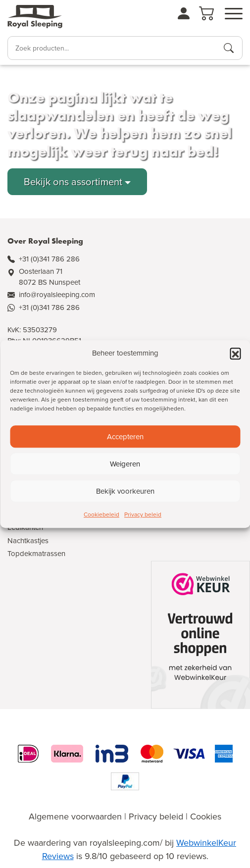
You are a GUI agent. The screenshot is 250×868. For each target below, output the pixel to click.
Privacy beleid (143, 514)
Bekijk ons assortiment (73, 182)
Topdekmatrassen (36, 554)
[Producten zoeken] (229, 48)
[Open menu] (234, 14)
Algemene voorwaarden (75, 817)
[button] (235, 353)
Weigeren (125, 464)
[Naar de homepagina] (35, 17)
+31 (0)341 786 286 (49, 259)
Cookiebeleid (101, 514)
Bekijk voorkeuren (125, 491)
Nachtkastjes (28, 541)
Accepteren (125, 437)
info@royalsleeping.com (57, 295)
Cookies (206, 817)
